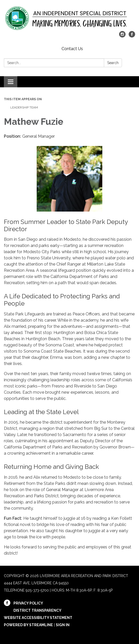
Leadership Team (24, 107)
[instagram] (122, 36)
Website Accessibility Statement (38, 618)
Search (113, 63)
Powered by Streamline (28, 625)
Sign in (63, 625)
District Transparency (37, 610)
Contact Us (72, 49)
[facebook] (132, 36)
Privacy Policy (28, 603)
